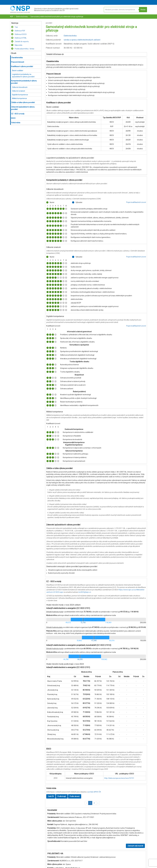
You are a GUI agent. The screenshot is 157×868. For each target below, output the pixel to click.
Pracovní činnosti (18, 62)
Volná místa (16, 123)
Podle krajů (62, 796)
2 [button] (94, 803)
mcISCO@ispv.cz (85, 592)
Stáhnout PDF (18, 31)
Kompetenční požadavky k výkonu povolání (24, 82)
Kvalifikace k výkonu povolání (22, 66)
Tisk (14, 27)
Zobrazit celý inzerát (135, 846)
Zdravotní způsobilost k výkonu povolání (23, 108)
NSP (12, 17)
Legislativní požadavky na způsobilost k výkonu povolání (23, 75)
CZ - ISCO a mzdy (18, 114)
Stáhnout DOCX (19, 34)
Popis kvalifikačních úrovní (136, 202)
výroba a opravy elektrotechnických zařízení (82, 40)
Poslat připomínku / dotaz (23, 49)
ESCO (13, 118)
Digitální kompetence (20, 95)
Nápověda (17, 45)
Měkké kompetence (19, 98)
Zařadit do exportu (20, 42)
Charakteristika (17, 58)
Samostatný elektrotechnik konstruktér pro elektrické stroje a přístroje (57, 17)
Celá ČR (51, 796)
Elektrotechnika (22, 17)
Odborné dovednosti (20, 87)
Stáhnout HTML (19, 38)
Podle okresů (75, 796)
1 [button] (90, 803)
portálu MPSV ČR (94, 792)
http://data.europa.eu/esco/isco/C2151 (119, 778)
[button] (86, 803)
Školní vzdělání (18, 71)
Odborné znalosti (18, 91)
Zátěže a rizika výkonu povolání (23, 102)
